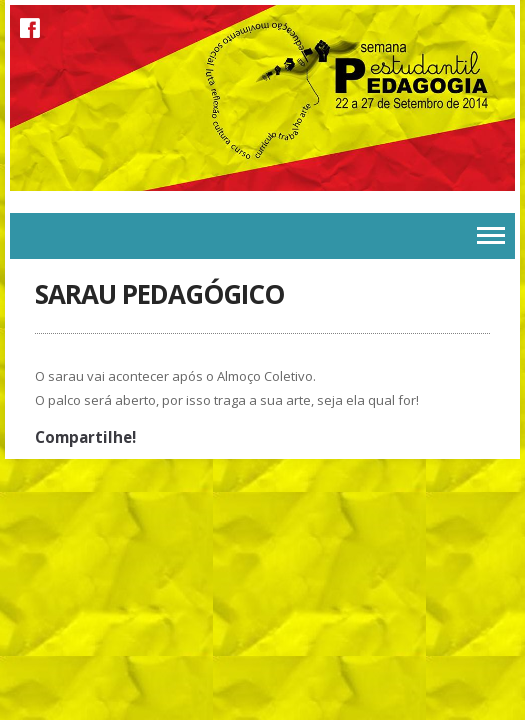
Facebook (30, 28)
